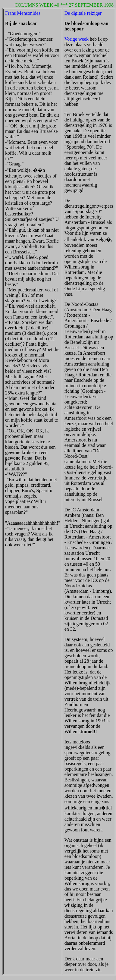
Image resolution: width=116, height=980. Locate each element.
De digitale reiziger (83, 13)
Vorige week (77, 39)
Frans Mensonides (23, 13)
